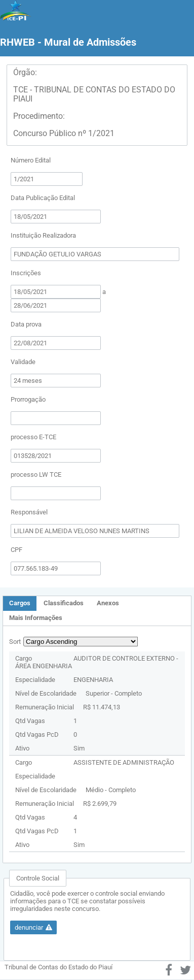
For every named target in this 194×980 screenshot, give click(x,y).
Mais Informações (36, 618)
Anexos (108, 603)
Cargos (20, 603)
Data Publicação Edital (43, 198)
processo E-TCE (33, 437)
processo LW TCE (36, 475)
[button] (33, 927)
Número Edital (31, 160)
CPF (16, 550)
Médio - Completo (111, 790)
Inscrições (26, 273)
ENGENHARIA (93, 680)
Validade (23, 362)
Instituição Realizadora (43, 235)
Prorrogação (28, 399)
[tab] (20, 603)
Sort (15, 642)
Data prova (26, 324)
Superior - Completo (114, 693)
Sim (79, 748)
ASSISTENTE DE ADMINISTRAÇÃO (124, 762)
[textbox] (47, 179)
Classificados (64, 603)
